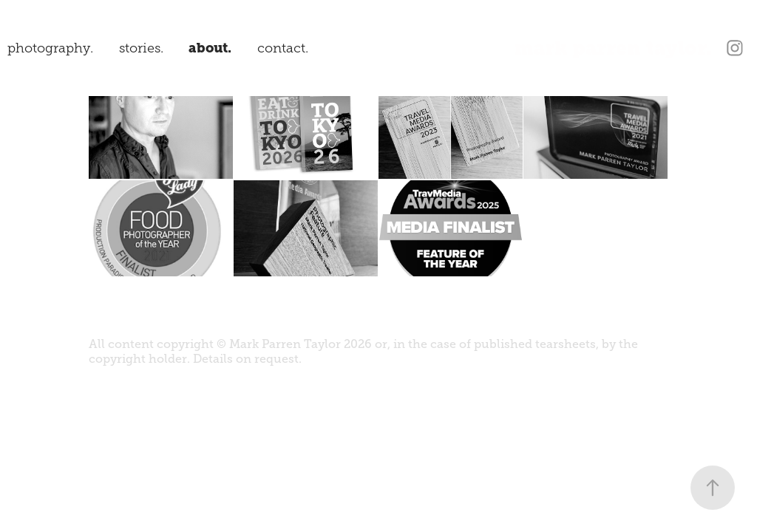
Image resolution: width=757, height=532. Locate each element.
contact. (283, 48)
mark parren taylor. (614, 48)
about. (210, 48)
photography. (50, 48)
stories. (141, 48)
